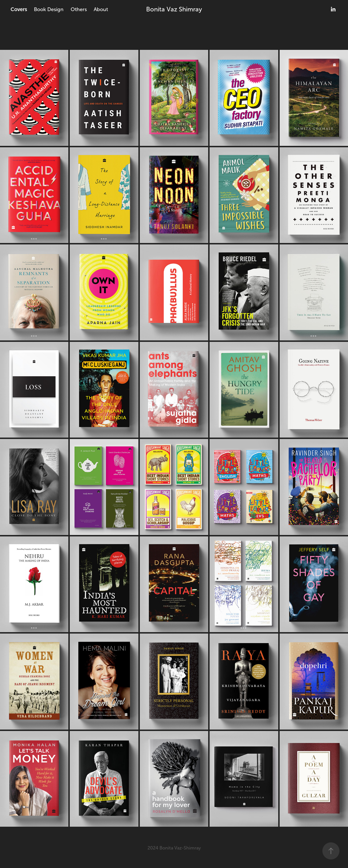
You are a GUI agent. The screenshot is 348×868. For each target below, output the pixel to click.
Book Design (49, 9)
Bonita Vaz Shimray (174, 9)
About (101, 9)
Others (79, 9)
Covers (19, 9)
